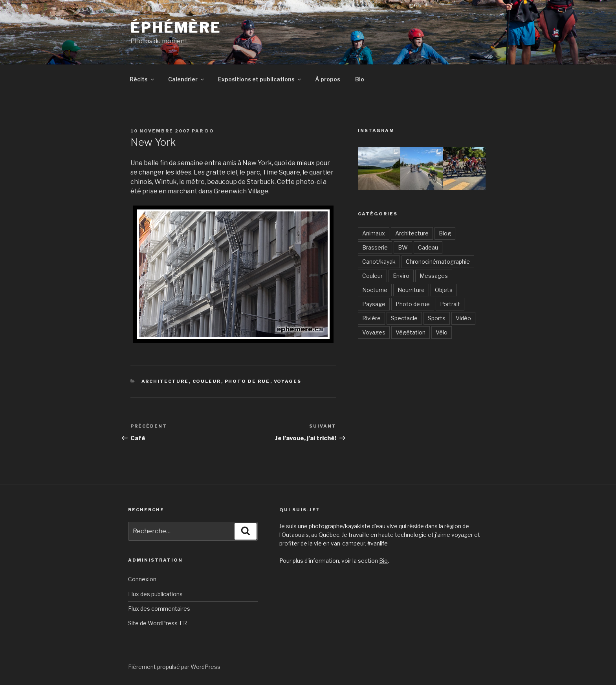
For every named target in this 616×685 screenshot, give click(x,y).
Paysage (374, 304)
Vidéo (463, 318)
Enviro (401, 276)
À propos (328, 79)
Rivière (371, 318)
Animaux (374, 233)
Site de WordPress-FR (158, 623)
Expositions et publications (260, 79)
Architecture (165, 381)
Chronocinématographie (438, 262)
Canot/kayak (379, 262)
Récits (142, 79)
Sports (437, 318)
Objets (444, 290)
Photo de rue (247, 381)
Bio (360, 79)
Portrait (450, 304)
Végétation (411, 332)
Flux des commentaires (159, 609)
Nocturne (375, 290)
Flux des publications (155, 594)
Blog (445, 233)
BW (403, 247)
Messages (434, 276)
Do (210, 131)
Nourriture (411, 290)
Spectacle (404, 318)
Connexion (142, 579)
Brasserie (375, 247)
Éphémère (176, 28)
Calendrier (187, 79)
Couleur (207, 381)
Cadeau (428, 247)
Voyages (288, 381)
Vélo (442, 332)
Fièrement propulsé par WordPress (174, 667)
